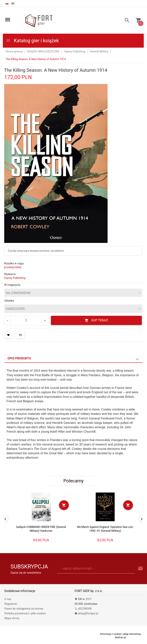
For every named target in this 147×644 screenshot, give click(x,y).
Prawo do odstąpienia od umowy (24, 609)
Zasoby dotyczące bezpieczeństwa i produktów (36, 251)
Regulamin (11, 604)
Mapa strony (12, 618)
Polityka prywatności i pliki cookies (25, 613)
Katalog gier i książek (32, 41)
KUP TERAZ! (96, 320)
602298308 (83, 609)
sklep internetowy (132, 634)
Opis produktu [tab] (19, 358)
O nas (8, 599)
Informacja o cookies (111, 634)
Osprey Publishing (15, 278)
